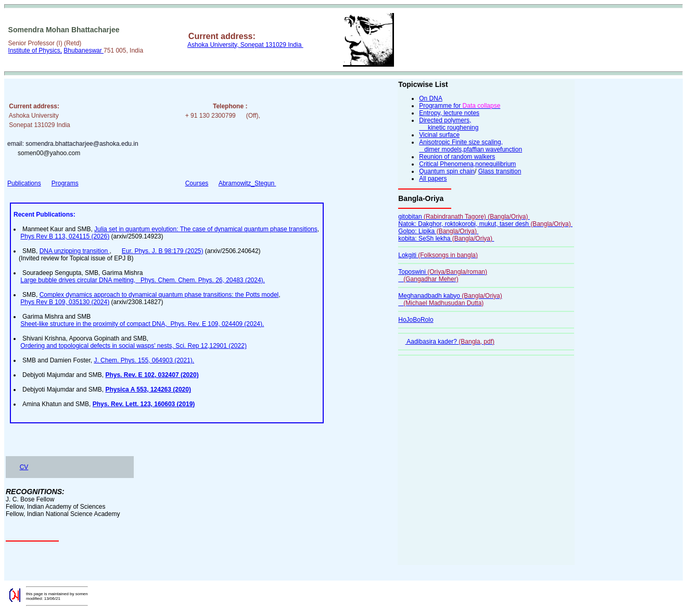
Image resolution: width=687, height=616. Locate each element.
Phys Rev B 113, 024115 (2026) (65, 236)
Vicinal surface (439, 135)
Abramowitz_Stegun (247, 183)
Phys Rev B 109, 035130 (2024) (65, 302)
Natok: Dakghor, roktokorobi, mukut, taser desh (485, 224)
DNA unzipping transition (75, 251)
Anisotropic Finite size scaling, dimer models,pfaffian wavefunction (470, 146)
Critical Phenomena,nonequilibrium (467, 164)
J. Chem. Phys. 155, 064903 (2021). (144, 360)
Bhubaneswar (84, 51)
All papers (433, 179)
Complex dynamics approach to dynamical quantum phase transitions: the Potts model (159, 295)
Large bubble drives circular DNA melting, (79, 280)
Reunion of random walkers (457, 157)
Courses (197, 183)
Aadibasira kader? (450, 342)
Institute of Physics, (35, 51)
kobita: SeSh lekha (446, 238)
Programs (65, 183)
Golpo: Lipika (438, 231)
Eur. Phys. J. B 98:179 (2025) (163, 251)
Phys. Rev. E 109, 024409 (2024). (217, 324)
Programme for (460, 106)
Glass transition (500, 171)
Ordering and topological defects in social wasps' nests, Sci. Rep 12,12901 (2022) (133, 346)
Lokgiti (438, 255)
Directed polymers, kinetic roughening (449, 124)
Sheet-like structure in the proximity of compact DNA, (95, 324)
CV (24, 467)
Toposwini (443, 275)
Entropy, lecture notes (449, 113)
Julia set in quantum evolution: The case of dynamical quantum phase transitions (206, 229)
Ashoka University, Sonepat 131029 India (245, 45)
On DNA (431, 98)
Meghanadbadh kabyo (450, 299)
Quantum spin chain (447, 171)
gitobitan (464, 217)
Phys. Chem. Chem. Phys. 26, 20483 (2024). (202, 280)
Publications (24, 183)
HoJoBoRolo (416, 320)
